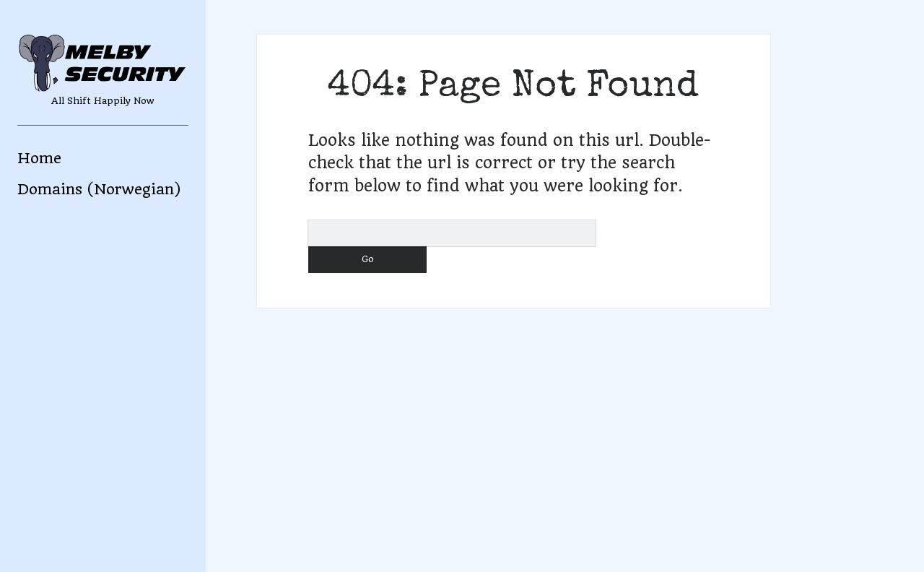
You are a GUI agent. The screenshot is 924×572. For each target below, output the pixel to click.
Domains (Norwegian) (99, 189)
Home (39, 158)
